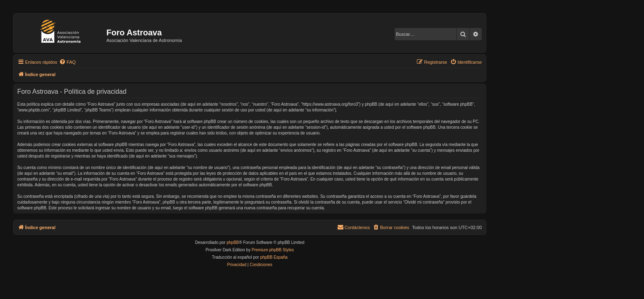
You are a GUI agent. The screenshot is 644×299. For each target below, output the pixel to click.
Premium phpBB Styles (273, 250)
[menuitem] (67, 62)
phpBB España (274, 257)
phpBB (233, 242)
